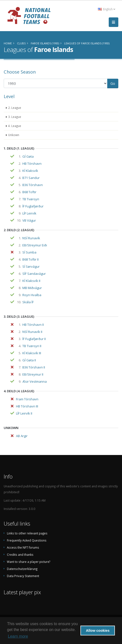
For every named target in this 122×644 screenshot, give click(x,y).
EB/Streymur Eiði (35, 245)
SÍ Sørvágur (31, 266)
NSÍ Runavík (31, 238)
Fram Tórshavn (27, 399)
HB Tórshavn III (27, 406)
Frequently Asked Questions (27, 540)
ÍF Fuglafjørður (33, 206)
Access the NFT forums (23, 547)
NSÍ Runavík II (32, 332)
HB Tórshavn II (33, 325)
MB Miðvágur (32, 288)
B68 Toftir (29, 192)
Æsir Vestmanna (35, 381)
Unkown (14, 135)
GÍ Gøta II (29, 360)
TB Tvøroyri (31, 199)
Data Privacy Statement (23, 576)
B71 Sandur (31, 178)
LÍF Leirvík (29, 213)
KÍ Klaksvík (30, 171)
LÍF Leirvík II (24, 413)
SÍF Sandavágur (34, 274)
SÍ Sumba (29, 252)
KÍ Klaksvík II (31, 281)
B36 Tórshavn (33, 185)
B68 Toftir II (30, 259)
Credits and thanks (20, 555)
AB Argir (22, 436)
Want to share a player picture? (29, 562)
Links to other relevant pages (27, 533)
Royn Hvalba (32, 295)
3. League (15, 117)
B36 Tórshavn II (34, 367)
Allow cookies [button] (98, 631)
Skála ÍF (28, 302)
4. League (15, 126)
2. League (15, 108)
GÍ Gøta (28, 156)
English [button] (107, 9)
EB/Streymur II (33, 374)
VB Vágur (29, 220)
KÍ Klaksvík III (32, 353)
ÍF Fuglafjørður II (34, 339)
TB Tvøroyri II (32, 346)
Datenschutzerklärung (22, 569)
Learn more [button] (18, 636)
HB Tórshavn (32, 164)
